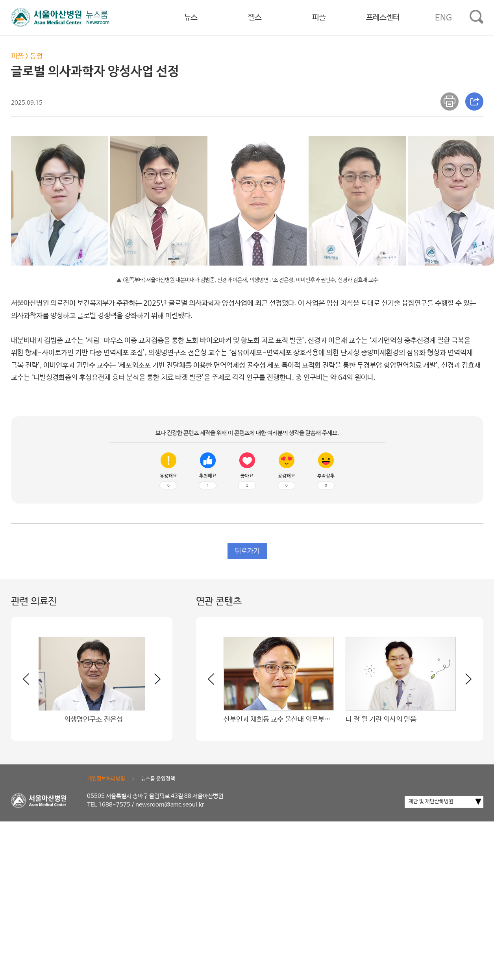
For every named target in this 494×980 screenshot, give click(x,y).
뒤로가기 (247, 551)
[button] (153, 682)
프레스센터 (383, 18)
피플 (319, 18)
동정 (36, 56)
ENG (443, 18)
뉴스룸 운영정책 (158, 779)
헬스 (255, 18)
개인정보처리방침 (106, 779)
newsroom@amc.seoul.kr (170, 805)
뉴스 (191, 18)
